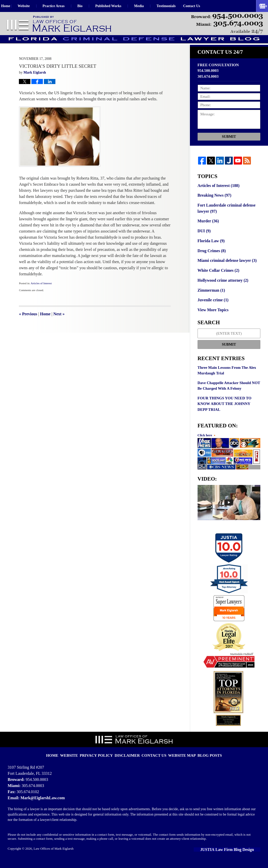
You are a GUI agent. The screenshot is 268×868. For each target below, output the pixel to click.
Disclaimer (129, 758)
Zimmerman (211, 297)
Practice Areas (64, 6)
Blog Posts (203, 758)
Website (34, 6)
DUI (204, 240)
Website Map (178, 758)
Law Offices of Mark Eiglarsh (54, 854)
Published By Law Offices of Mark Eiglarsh (227, 24)
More (258, 6)
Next (59, 325)
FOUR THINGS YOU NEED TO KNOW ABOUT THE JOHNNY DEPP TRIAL (224, 410)
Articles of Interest (41, 294)
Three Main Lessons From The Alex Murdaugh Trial (227, 377)
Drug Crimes (211, 259)
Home (11, 6)
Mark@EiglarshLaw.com (41, 804)
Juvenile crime (212, 307)
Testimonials (177, 6)
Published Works (119, 6)
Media (150, 6)
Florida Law (210, 250)
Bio (91, 6)
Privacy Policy (102, 758)
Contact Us (208, 6)
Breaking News (214, 206)
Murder (208, 230)
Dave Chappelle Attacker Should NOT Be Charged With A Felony (229, 392)
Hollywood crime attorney (222, 288)
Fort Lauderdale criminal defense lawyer (225, 218)
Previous (28, 325)
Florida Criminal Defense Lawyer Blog (59, 24)
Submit (229, 147)
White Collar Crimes (217, 278)
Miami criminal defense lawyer (226, 269)
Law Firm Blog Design (237, 855)
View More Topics (212, 317)
